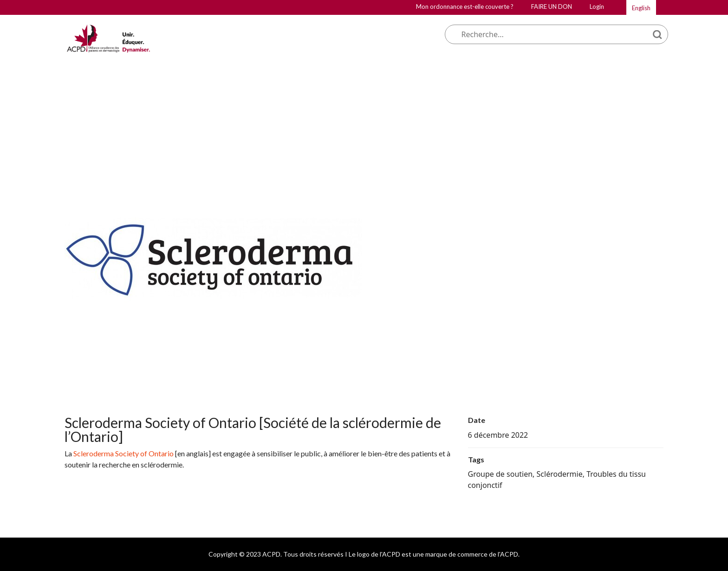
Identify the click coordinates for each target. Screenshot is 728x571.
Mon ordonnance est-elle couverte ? (465, 6)
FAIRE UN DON (552, 6)
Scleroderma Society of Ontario (123, 453)
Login (597, 6)
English (641, 8)
